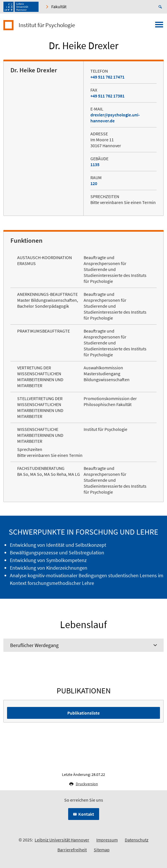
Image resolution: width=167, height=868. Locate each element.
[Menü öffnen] (159, 26)
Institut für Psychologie (47, 25)
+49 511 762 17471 (107, 77)
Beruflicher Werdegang (34, 645)
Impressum (107, 840)
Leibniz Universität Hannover (62, 840)
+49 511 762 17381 (107, 96)
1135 (95, 164)
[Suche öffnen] (161, 7)
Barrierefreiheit (72, 850)
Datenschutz (137, 840)
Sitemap (102, 850)
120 (94, 183)
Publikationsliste (83, 713)
